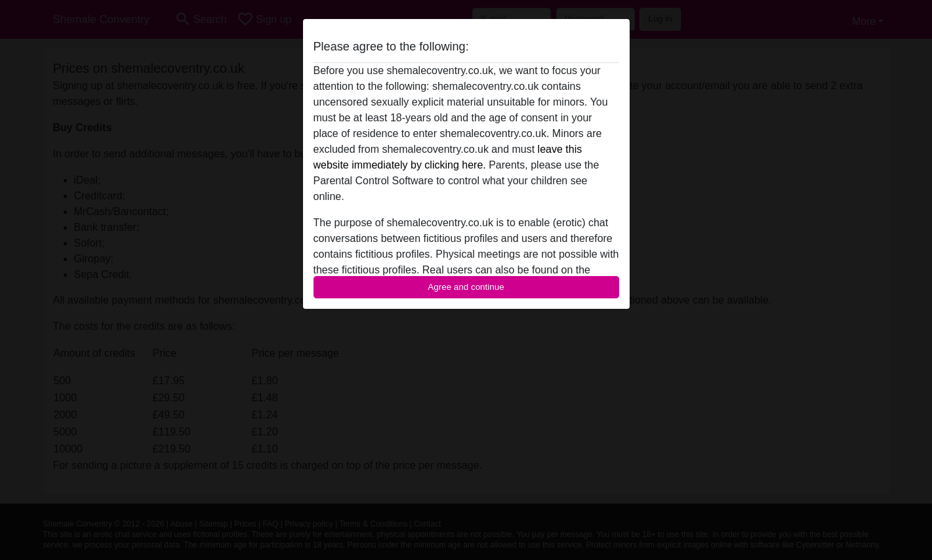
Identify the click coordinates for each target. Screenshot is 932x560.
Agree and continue (466, 287)
